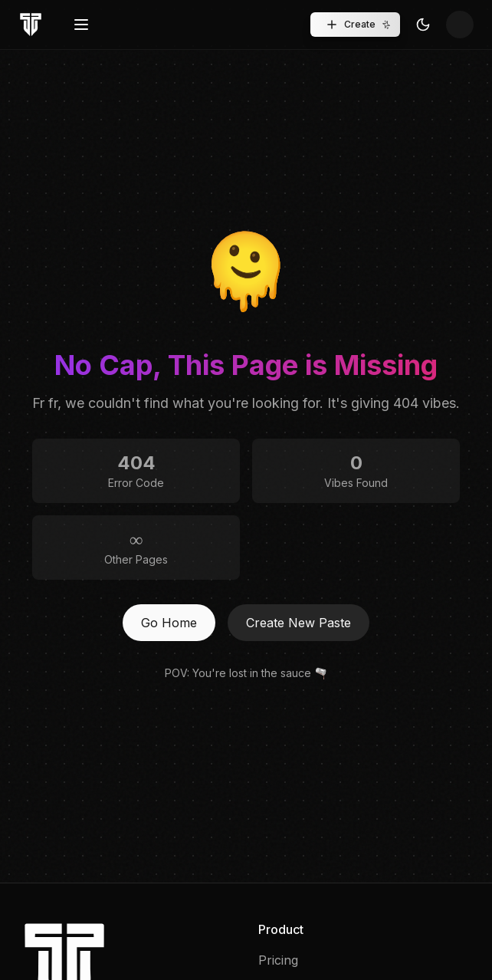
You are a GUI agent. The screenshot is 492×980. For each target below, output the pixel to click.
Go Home (169, 623)
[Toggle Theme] (423, 25)
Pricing (278, 960)
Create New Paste (298, 623)
